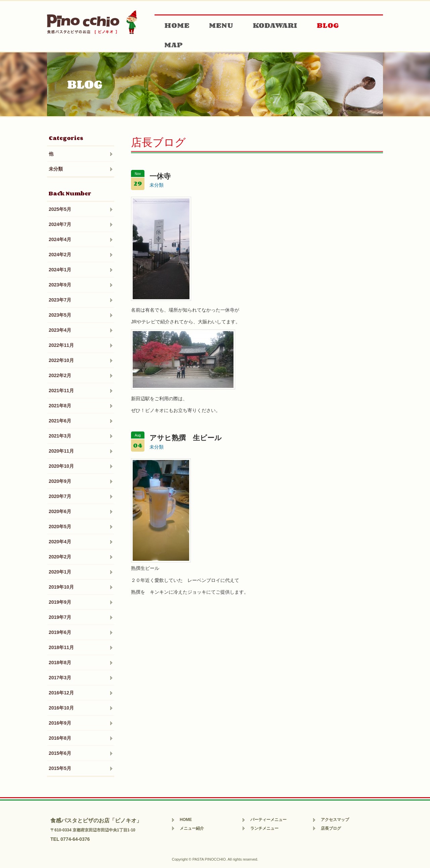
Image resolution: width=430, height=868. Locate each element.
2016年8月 (60, 738)
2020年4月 (60, 542)
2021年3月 (60, 436)
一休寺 (160, 176)
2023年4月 (60, 330)
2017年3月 (60, 678)
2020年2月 (60, 557)
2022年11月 (61, 345)
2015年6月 (60, 753)
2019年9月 (60, 602)
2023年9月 (60, 285)
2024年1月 (60, 270)
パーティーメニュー (268, 820)
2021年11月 (61, 391)
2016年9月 (60, 723)
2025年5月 (60, 209)
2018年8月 (60, 663)
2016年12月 (61, 693)
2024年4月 (60, 239)
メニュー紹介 (192, 828)
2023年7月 (60, 300)
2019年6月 (60, 632)
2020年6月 (60, 511)
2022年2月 (60, 375)
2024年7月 (60, 224)
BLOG (328, 25)
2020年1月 (60, 572)
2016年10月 (61, 708)
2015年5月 (60, 768)
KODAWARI (275, 25)
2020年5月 (60, 527)
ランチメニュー (264, 828)
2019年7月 (60, 617)
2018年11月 (61, 647)
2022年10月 (61, 360)
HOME (177, 25)
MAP (174, 45)
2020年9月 (60, 481)
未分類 (56, 169)
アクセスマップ (335, 820)
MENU (221, 25)
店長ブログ (331, 828)
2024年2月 (60, 255)
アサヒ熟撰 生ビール (186, 438)
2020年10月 (61, 466)
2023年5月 (60, 315)
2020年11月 (61, 451)
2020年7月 (60, 496)
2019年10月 (61, 587)
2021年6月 (60, 421)
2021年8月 (60, 406)
